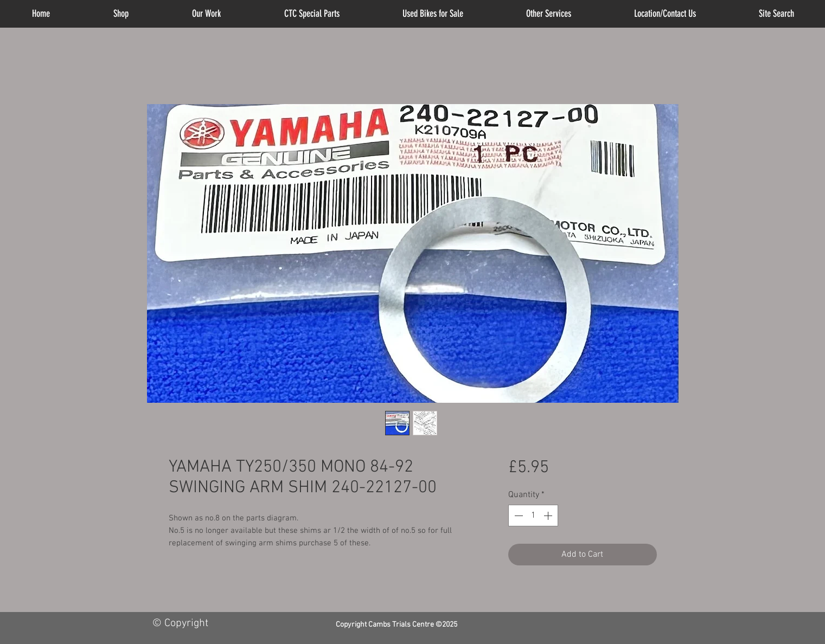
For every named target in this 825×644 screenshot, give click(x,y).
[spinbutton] (533, 516)
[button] (549, 14)
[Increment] (549, 516)
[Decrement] (517, 516)
